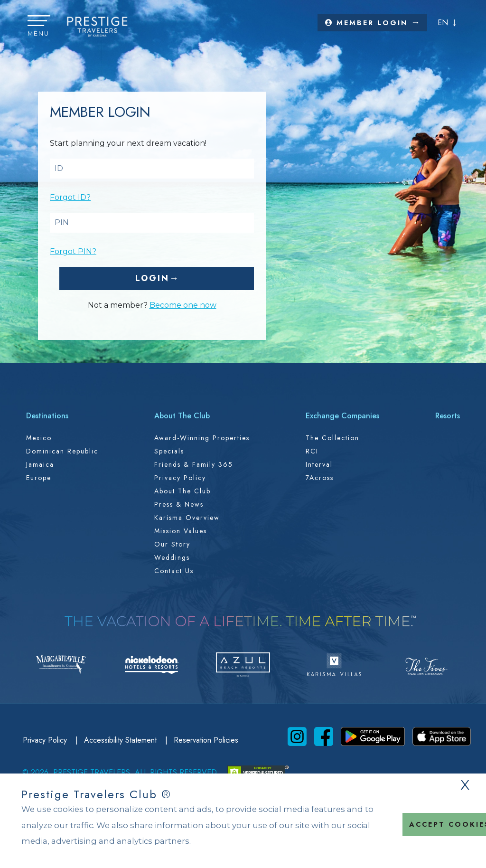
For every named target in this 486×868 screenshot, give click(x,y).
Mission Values (181, 531)
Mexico (39, 438)
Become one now (183, 305)
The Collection (332, 438)
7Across (320, 478)
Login (152, 278)
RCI (312, 451)
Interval (319, 464)
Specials (169, 451)
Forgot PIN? (73, 251)
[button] (39, 27)
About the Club (182, 491)
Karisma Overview (187, 518)
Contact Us (174, 571)
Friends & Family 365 (194, 464)
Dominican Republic (62, 451)
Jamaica (40, 464)
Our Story (172, 544)
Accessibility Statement (121, 740)
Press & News (179, 504)
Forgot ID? (70, 197)
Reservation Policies (206, 740)
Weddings (172, 557)
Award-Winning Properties (202, 438)
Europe (39, 478)
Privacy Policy (180, 478)
